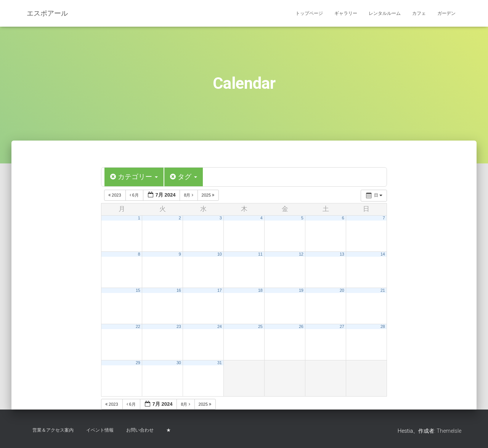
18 (260, 290)
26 (301, 326)
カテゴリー (134, 177)
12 (301, 254)
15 (138, 290)
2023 (115, 195)
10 (220, 254)
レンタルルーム (385, 13)
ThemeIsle (449, 431)
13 (342, 254)
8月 (189, 195)
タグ (184, 177)
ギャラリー (346, 13)
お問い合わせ (140, 430)
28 (383, 326)
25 (260, 326)
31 (220, 362)
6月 (135, 195)
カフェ (419, 13)
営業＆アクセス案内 (53, 430)
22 (138, 326)
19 (301, 290)
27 (342, 326)
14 (383, 254)
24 (220, 326)
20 (342, 290)
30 (179, 362)
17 (220, 290)
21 (383, 290)
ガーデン (446, 13)
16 (179, 290)
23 (179, 326)
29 (138, 362)
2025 (209, 195)
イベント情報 (100, 430)
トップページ (309, 13)
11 (260, 254)
